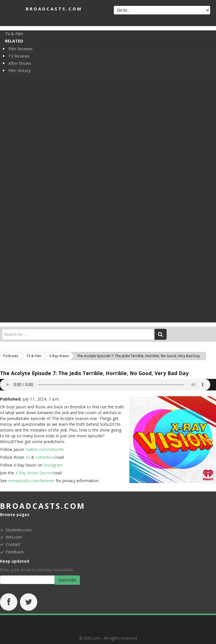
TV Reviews (19, 56)
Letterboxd (46, 457)
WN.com (14, 537)
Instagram (53, 465)
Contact (13, 544)
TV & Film (14, 34)
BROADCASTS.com (54, 9)
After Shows (20, 63)
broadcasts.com (43, 506)
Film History (19, 70)
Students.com (19, 530)
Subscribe (67, 580)
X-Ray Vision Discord (35, 473)
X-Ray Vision (59, 356)
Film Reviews (21, 49)
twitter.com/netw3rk (45, 449)
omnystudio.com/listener (31, 481)
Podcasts (11, 356)
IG (28, 457)
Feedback (15, 552)
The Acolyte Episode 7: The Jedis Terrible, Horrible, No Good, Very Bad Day (94, 373)
